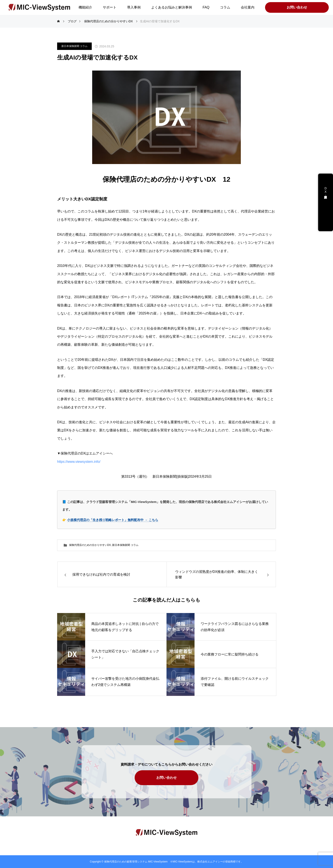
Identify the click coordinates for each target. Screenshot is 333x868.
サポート (110, 7)
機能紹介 (85, 7)
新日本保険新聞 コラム (74, 46)
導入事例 (134, 7)
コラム (225, 7)
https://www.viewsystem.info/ (80, 462)
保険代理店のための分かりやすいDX (90, 545)
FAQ (206, 7)
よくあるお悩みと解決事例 (172, 7)
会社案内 (248, 7)
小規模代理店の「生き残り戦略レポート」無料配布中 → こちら (113, 520)
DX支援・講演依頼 (326, 193)
